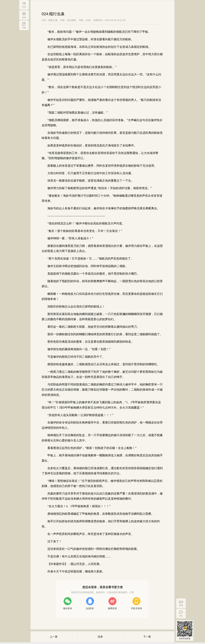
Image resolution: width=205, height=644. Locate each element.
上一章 (54, 637)
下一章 (147, 637)
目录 (100, 637)
